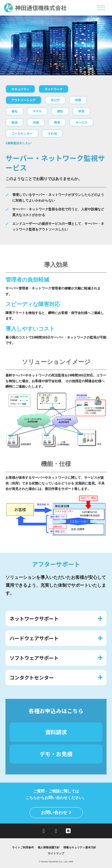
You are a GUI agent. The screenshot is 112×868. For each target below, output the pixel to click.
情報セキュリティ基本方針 (80, 847)
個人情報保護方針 (49, 847)
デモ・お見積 (56, 754)
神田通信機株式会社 (35, 8)
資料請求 (56, 732)
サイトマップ (56, 853)
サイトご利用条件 (23, 847)
